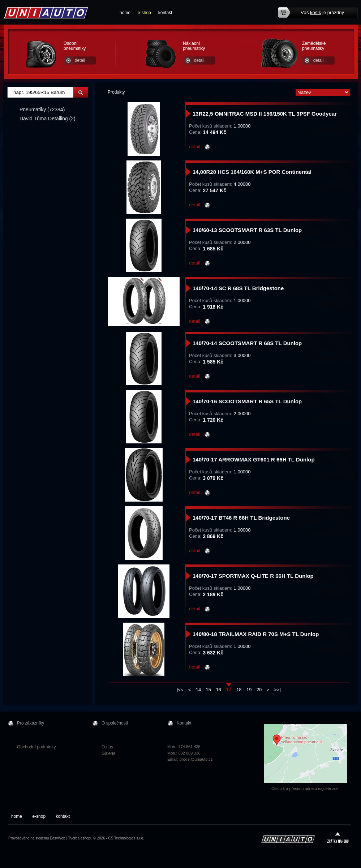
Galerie (109, 753)
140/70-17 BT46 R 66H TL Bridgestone (241, 518)
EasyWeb (58, 838)
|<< (180, 690)
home (125, 13)
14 (198, 690)
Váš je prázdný (322, 12)
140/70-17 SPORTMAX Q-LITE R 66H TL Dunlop (253, 576)
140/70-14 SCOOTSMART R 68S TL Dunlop (247, 343)
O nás (107, 747)
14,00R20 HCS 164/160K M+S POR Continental (252, 172)
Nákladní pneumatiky (194, 46)
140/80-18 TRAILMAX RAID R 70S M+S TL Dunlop (256, 634)
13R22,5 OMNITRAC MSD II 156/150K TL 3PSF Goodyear (265, 114)
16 (218, 690)
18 (239, 690)
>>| (278, 690)
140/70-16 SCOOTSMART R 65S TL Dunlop (247, 401)
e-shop (144, 13)
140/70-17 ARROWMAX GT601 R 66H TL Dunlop (254, 459)
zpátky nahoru (338, 838)
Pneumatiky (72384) (42, 109)
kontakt (165, 13)
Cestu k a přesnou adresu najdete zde (305, 788)
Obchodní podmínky (36, 747)
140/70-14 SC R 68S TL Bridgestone (238, 288)
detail (80, 60)
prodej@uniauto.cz (196, 759)
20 (259, 690)
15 (209, 690)
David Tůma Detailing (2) (48, 119)
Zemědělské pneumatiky (314, 46)
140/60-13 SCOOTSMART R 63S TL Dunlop (247, 230)
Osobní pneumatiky (75, 46)
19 (249, 690)
